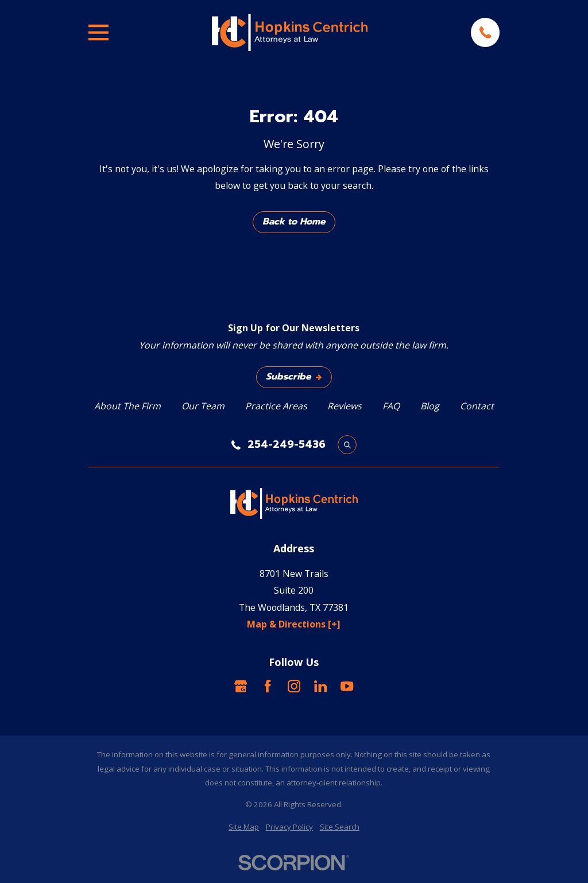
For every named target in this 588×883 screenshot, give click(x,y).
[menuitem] (244, 827)
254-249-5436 (287, 445)
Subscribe (294, 377)
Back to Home (294, 222)
